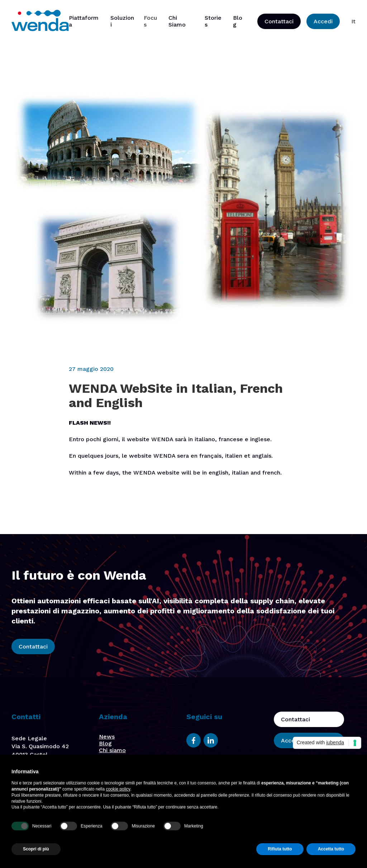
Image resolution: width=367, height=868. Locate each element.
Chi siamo (112, 750)
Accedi (323, 21)
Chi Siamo (177, 21)
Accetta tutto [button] (331, 849)
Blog (105, 743)
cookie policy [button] (118, 789)
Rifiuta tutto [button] (280, 849)
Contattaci (279, 21)
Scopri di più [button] (36, 849)
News (107, 737)
